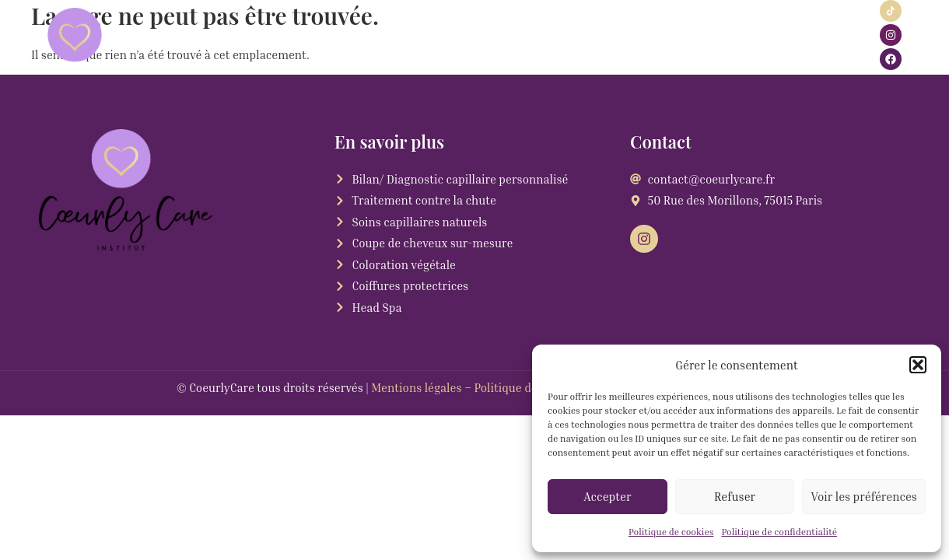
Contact (691, 35)
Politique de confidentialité (779, 532)
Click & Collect (514, 35)
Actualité (336, 35)
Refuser (735, 496)
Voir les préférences (864, 496)
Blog (744, 35)
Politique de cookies (671, 532)
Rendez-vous (417, 35)
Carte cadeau (612, 35)
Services (258, 35)
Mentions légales (416, 387)
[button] (918, 365)
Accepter (607, 496)
